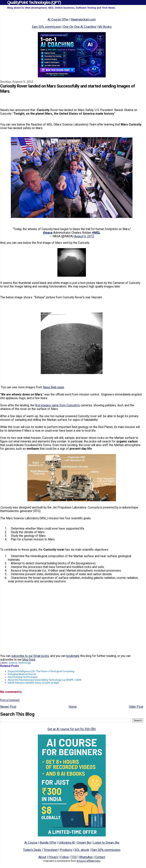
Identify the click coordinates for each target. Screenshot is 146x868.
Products (66, 850)
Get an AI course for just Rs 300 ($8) (72, 729)
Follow (65, 857)
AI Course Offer (58, 19)
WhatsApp (86, 857)
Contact (100, 857)
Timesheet (51, 850)
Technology (25, 663)
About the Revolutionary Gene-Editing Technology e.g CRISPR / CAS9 (44, 680)
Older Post (136, 707)
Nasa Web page (54, 387)
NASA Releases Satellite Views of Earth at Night (33, 683)
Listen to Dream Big (106, 843)
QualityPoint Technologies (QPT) (34, 2)
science (13, 663)
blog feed (29, 660)
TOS (74, 857)
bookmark (73, 656)
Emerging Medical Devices (22, 674)
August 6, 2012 (84, 236)
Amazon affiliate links (88, 861)
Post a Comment (10, 700)
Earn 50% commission (46, 27)
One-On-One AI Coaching (80, 27)
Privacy (53, 857)
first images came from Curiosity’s (58, 405)
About (42, 857)
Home (73, 707)
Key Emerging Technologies (23, 677)
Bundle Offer (48, 843)
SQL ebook (82, 850)
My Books (105, 27)
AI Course (31, 843)
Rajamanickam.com (83, 19)
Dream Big (84, 843)
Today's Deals (32, 850)
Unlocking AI (67, 843)
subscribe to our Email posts (30, 656)
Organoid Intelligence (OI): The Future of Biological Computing (41, 671)
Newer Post (8, 707)
